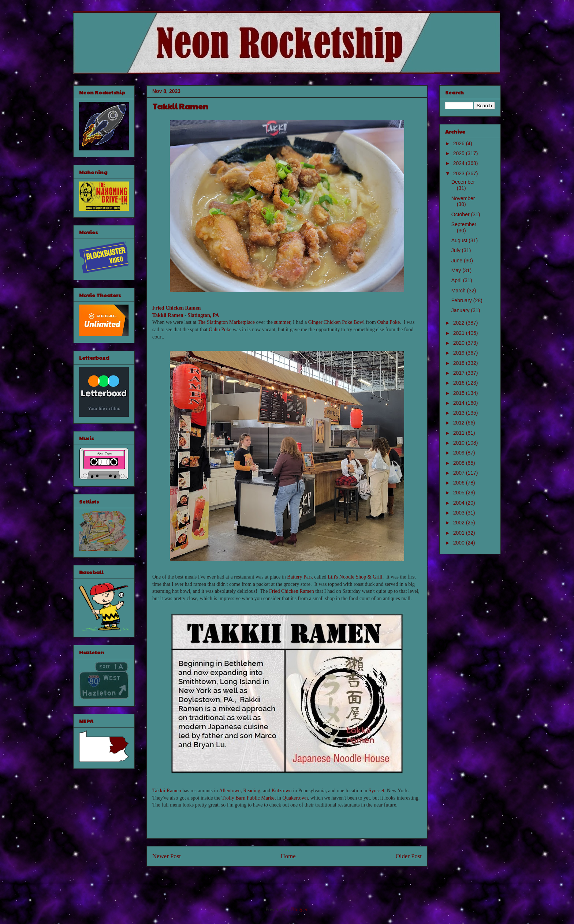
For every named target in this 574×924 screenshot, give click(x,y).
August (460, 240)
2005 (460, 493)
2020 (460, 343)
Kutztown (282, 791)
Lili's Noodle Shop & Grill (355, 577)
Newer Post (167, 856)
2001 (460, 533)
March (459, 291)
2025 (460, 153)
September (464, 224)
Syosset (377, 791)
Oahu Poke (388, 322)
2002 (460, 523)
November (463, 198)
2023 (460, 173)
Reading (252, 791)
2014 (460, 403)
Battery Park (300, 577)
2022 (460, 323)
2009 (460, 453)
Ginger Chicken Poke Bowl (336, 322)
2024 (460, 163)
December (463, 182)
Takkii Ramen (168, 315)
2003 (460, 513)
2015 (460, 393)
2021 (460, 333)
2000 (460, 543)
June (458, 261)
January (461, 310)
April (457, 280)
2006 (460, 483)
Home (288, 856)
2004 (460, 503)
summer (282, 322)
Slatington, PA (203, 315)
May (457, 270)
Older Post (409, 856)
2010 (460, 443)
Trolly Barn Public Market (249, 798)
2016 (460, 383)
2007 (460, 473)
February (462, 300)
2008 (460, 463)
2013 (460, 413)
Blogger (299, 910)
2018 (460, 363)
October (461, 214)
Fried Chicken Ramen (176, 308)
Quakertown (295, 798)
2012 (460, 423)
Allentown (230, 791)
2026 (460, 143)
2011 (460, 433)
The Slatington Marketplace (226, 322)
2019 (460, 353)
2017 (460, 373)
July (457, 250)
